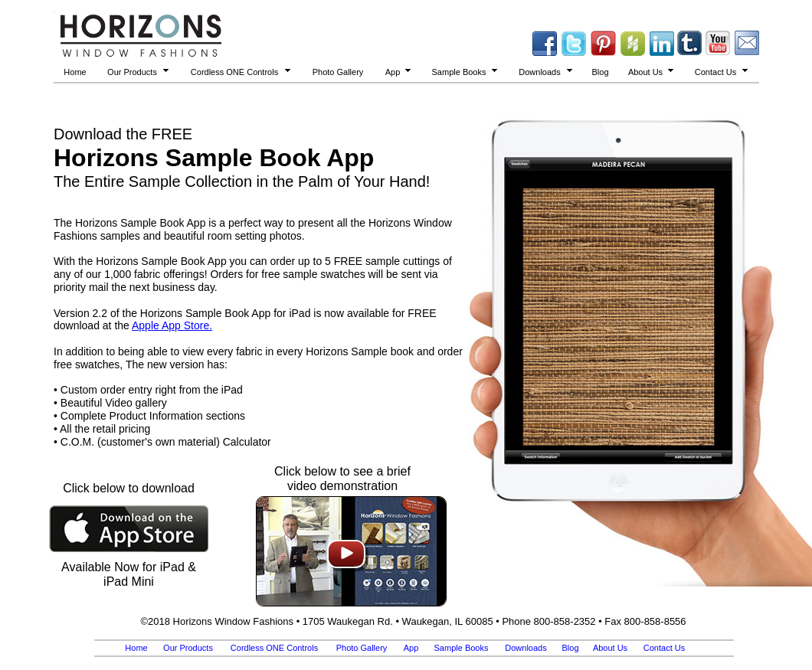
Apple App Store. (172, 325)
